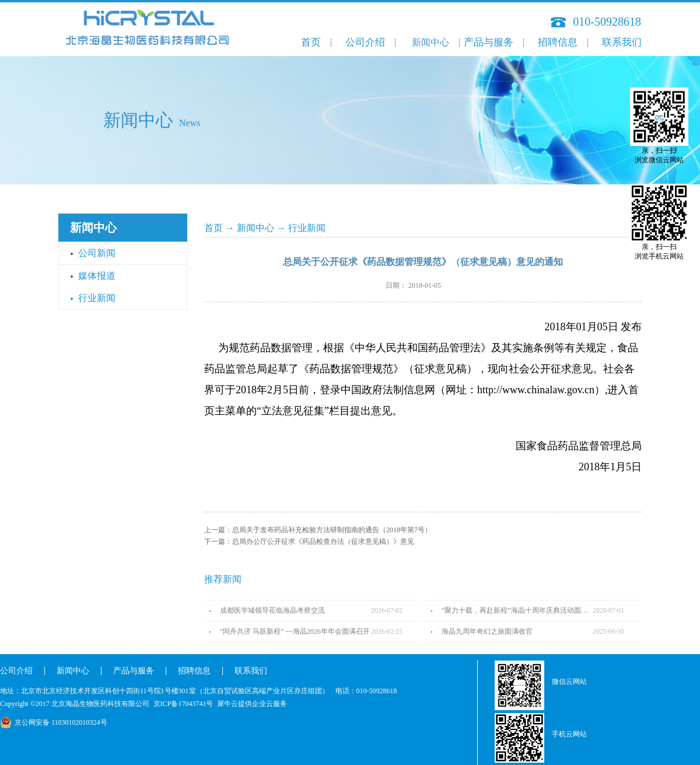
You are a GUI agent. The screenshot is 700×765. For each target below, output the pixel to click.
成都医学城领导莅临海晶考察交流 (272, 610)
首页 (311, 42)
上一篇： (318, 530)
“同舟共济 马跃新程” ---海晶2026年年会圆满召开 (295, 631)
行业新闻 (307, 228)
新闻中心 (256, 228)
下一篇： (309, 542)
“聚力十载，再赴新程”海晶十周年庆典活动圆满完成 (517, 610)
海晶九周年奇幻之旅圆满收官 (487, 631)
